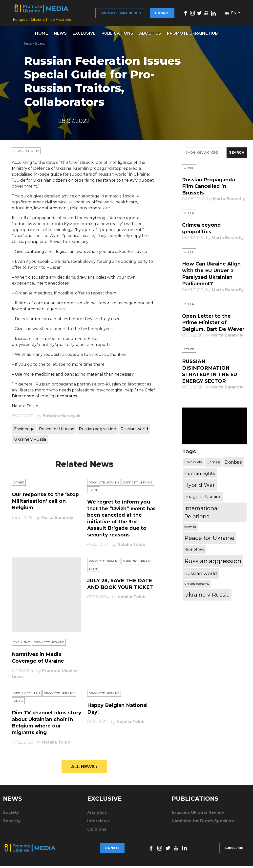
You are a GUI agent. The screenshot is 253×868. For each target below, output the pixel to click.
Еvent (94, 493)
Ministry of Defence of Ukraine (42, 171)
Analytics (97, 814)
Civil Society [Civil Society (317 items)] (193, 463)
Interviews (98, 823)
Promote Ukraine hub (121, 14)
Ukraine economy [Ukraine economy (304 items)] (197, 584)
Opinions (97, 831)
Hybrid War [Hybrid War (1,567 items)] (200, 485)
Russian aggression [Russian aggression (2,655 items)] (213, 561)
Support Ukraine (138, 485)
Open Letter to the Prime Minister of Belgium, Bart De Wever (214, 324)
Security (12, 823)
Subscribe (234, 850)
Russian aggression (97, 431)
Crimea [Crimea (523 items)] (213, 463)
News (60, 36)
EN (231, 14)
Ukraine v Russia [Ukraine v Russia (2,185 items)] (207, 595)
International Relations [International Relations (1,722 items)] (202, 513)
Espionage (24, 431)
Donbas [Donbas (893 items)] (233, 463)
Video (18, 703)
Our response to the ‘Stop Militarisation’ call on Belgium (46, 504)
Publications (117, 36)
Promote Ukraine (104, 485)
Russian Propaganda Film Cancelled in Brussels (209, 189)
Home (42, 36)
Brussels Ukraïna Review (198, 814)
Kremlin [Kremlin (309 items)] (190, 527)
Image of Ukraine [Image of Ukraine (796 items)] (203, 497)
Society (40, 46)
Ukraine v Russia (30, 442)
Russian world (134, 431)
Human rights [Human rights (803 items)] (200, 474)
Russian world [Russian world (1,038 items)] (201, 574)
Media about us (27, 695)
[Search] (204, 155)
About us (150, 36)
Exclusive (84, 36)
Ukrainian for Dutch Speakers (203, 823)
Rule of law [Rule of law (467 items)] (194, 550)
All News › (84, 768)
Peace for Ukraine (57, 431)
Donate (162, 14)
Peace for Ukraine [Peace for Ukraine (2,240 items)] (209, 538)
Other (19, 485)
